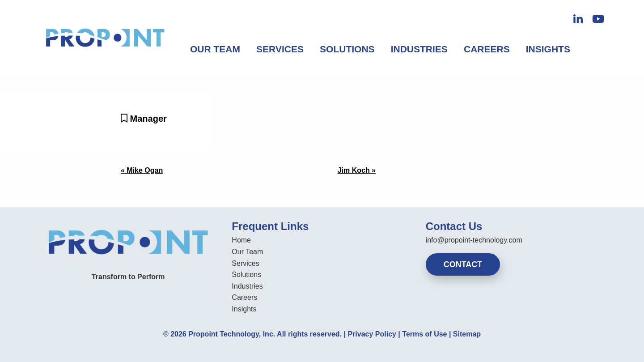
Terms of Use (424, 334)
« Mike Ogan (142, 170)
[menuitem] (215, 49)
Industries (419, 49)
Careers (487, 49)
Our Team (215, 49)
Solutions (347, 49)
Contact (463, 264)
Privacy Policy (372, 334)
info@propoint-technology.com (474, 240)
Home (241, 240)
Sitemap (467, 334)
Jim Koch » (357, 170)
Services (280, 49)
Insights (548, 49)
